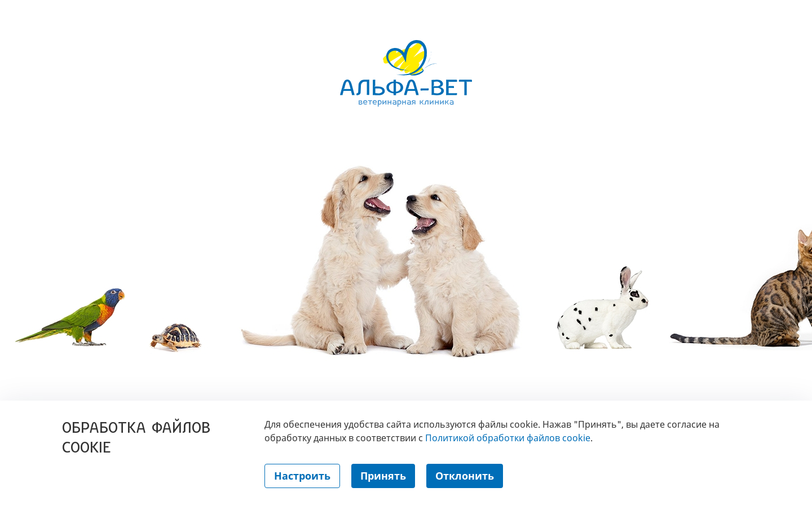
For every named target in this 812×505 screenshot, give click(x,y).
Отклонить (465, 476)
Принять (383, 476)
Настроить (302, 476)
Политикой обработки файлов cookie (508, 438)
